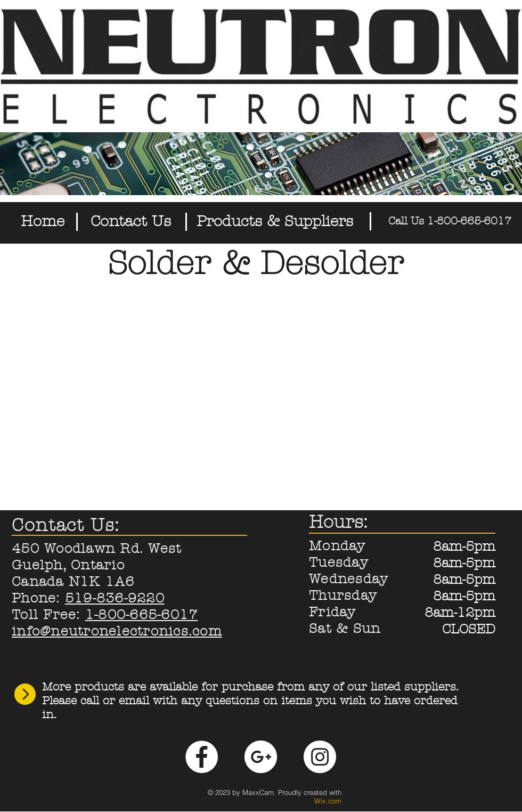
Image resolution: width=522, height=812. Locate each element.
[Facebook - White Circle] (202, 757)
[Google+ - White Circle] (261, 757)
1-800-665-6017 (142, 615)
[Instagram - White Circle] (320, 757)
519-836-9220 (115, 598)
